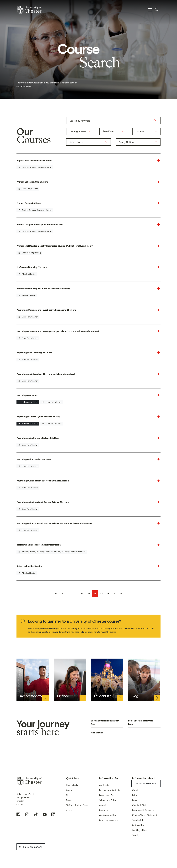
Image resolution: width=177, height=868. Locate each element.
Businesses (104, 810)
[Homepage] (29, 10)
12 (101, 594)
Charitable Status (140, 805)
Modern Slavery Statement (145, 815)
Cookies (136, 790)
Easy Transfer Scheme (46, 628)
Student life (103, 696)
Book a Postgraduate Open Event (144, 722)
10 (88, 594)
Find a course (107, 733)
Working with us (140, 830)
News (69, 795)
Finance (63, 696)
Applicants (104, 785)
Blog (135, 696)
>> (121, 594)
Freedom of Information (143, 810)
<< (56, 594)
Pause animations (30, 847)
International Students (110, 790)
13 (108, 594)
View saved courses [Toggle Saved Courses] (146, 783)
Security (136, 835)
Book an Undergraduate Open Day (107, 722)
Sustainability (138, 820)
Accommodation (32, 696)
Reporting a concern (109, 820)
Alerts (69, 810)
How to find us (73, 785)
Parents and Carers (108, 795)
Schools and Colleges (109, 800)
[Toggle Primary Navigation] (150, 10)
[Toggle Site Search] (157, 10)
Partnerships (138, 825)
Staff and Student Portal (77, 805)
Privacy (135, 795)
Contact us (71, 790)
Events (69, 800)
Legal (135, 800)
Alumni (103, 805)
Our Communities (107, 815)
